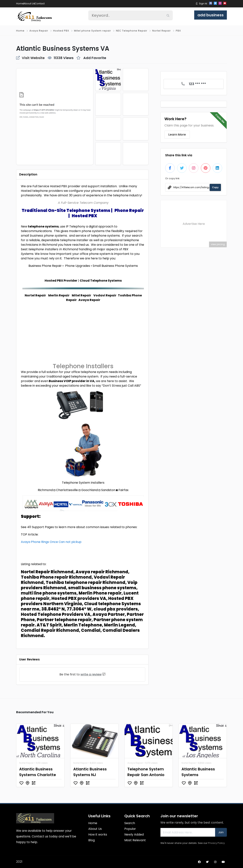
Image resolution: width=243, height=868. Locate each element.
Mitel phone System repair (93, 31)
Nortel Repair (162, 31)
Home (20, 4)
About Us (29, 4)
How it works (98, 834)
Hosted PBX (61, 31)
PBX (178, 31)
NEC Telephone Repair (132, 31)
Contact (40, 4)
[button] (197, 4)
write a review (91, 674)
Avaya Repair (39, 31)
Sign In (203, 4)
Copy (215, 187)
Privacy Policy (216, 843)
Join (221, 832)
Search (130, 823)
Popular (130, 829)
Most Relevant (135, 840)
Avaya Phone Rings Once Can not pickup (51, 542)
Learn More (177, 135)
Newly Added (134, 834)
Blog (92, 840)
